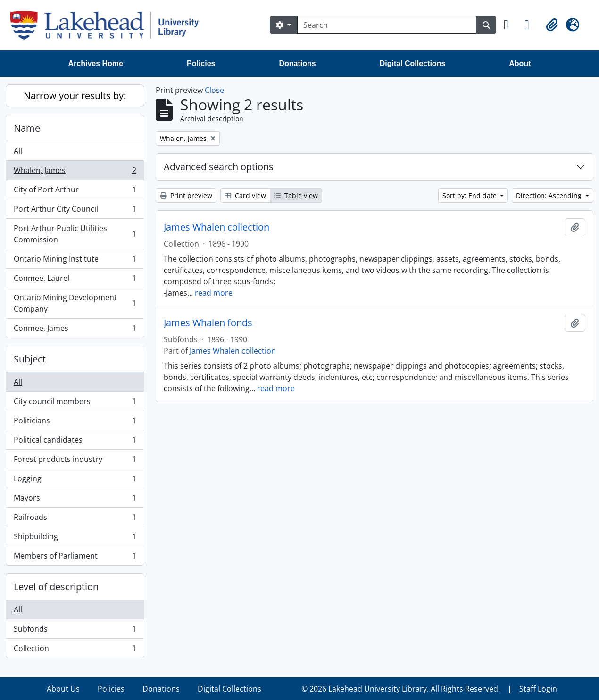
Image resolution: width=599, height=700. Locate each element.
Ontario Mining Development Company (75, 303)
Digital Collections (413, 63)
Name (27, 128)
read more (214, 293)
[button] (510, 25)
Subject (30, 359)
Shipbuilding (75, 539)
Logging (75, 481)
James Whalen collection (216, 227)
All (18, 151)
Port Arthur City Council (75, 211)
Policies (201, 63)
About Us (63, 689)
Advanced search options (219, 167)
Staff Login (538, 689)
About (520, 63)
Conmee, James (75, 330)
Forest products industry (75, 461)
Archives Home (96, 63)
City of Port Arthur (75, 192)
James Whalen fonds (208, 323)
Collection (75, 650)
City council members (75, 403)
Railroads (75, 519)
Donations (297, 63)
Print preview (186, 195)
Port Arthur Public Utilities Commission (75, 234)
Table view (296, 195)
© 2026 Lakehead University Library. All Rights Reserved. (401, 689)
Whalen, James (75, 172)
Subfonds (75, 631)
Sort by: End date (470, 195)
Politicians (75, 423)
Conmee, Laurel (75, 280)
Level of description (56, 587)
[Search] (387, 25)
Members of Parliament (75, 558)
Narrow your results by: (75, 95)
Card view (245, 195)
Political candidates (75, 442)
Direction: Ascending (550, 195)
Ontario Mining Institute (75, 261)
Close (214, 90)
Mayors (75, 500)
